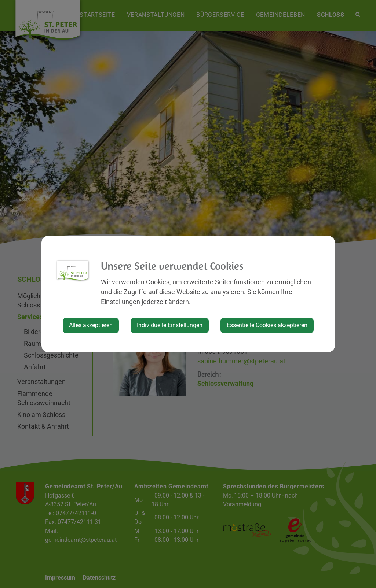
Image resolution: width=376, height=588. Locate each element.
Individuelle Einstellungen (170, 325)
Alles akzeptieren (91, 325)
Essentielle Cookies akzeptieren (267, 325)
